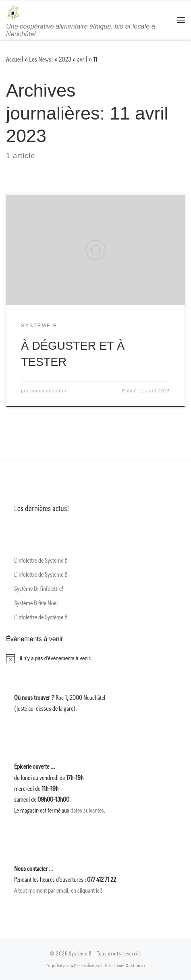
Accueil (15, 59)
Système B (80, 954)
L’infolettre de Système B (41, 561)
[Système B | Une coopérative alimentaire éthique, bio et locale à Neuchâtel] (13, 11)
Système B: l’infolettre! (39, 589)
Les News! (41, 59)
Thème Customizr (129, 966)
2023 (65, 59)
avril (82, 59)
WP (73, 966)
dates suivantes (87, 811)
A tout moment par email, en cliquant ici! (58, 891)
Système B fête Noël (36, 603)
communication (49, 391)
